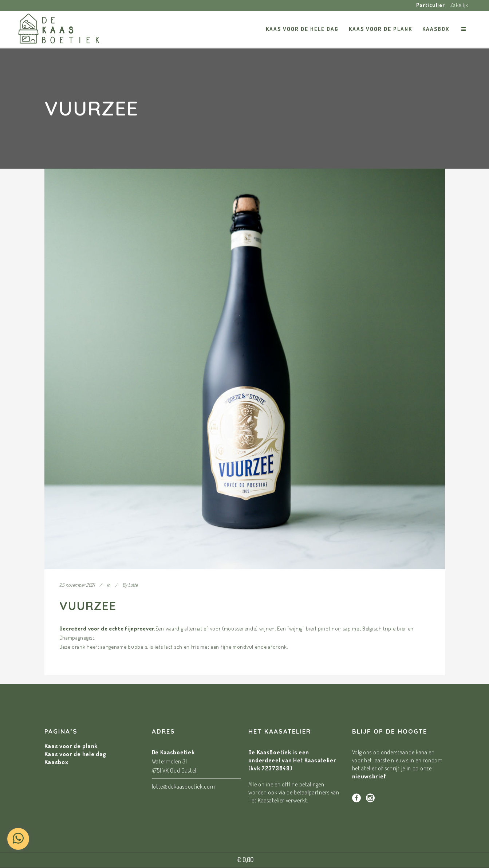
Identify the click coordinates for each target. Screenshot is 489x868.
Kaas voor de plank (71, 746)
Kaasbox (56, 762)
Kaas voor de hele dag (76, 754)
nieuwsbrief (369, 776)
